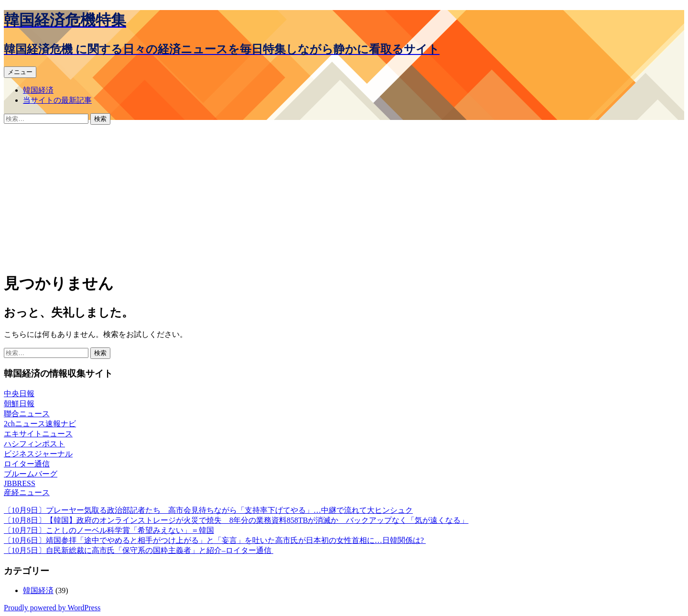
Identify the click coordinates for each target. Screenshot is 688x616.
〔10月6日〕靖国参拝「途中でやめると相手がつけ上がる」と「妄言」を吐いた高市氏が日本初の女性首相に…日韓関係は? (215, 540)
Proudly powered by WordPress (52, 608)
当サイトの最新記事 (57, 100)
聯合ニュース (27, 414)
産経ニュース (27, 492)
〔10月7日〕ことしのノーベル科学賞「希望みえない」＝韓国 (109, 530)
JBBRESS (20, 483)
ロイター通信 (27, 464)
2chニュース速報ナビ (40, 424)
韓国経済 (38, 90)
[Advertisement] (344, 196)
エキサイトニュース (38, 434)
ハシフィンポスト (34, 444)
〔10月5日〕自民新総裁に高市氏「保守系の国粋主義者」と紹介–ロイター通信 (139, 550)
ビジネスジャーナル (38, 454)
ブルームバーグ (31, 474)
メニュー (20, 72)
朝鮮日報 (19, 404)
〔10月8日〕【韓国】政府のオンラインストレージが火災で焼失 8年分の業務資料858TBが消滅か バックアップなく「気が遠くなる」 (236, 520)
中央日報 (19, 394)
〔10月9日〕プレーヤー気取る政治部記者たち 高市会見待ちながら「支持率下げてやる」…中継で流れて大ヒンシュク (208, 510)
